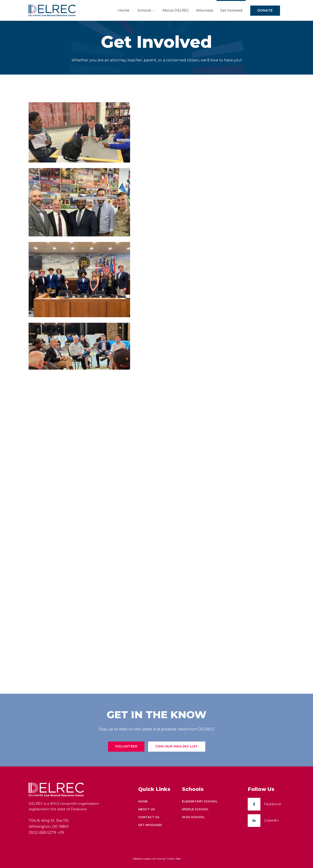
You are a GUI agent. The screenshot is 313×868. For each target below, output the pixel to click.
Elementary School (200, 801)
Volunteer (126, 746)
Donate (265, 10)
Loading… (211, 383)
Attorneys (205, 10)
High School (193, 817)
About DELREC (176, 10)
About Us (147, 809)
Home (124, 10)
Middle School (195, 809)
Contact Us (149, 817)
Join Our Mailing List (177, 746)
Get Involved (231, 10)
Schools (146, 11)
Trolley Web (173, 859)
